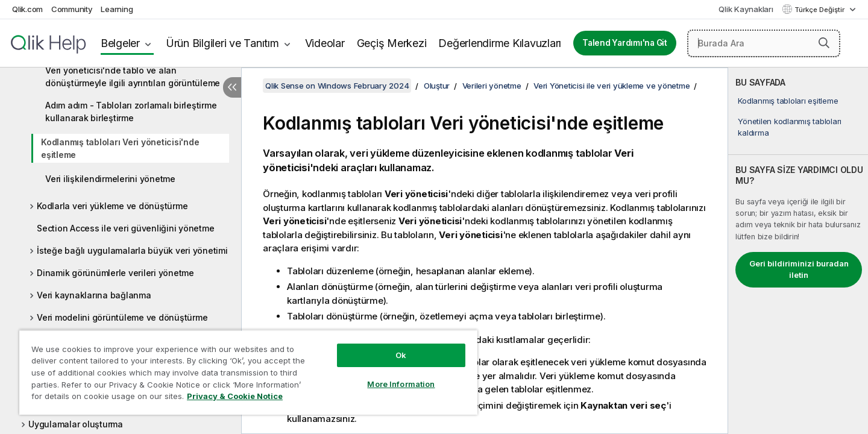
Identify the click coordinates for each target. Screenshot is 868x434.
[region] (248, 372)
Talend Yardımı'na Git (625, 43)
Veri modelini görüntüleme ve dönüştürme (122, 317)
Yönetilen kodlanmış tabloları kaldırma (790, 127)
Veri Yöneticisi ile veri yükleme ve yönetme (612, 86)
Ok (401, 355)
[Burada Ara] (764, 43)
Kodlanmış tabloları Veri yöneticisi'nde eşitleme (120, 148)
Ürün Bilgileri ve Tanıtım (222, 43)
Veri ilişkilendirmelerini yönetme (110, 179)
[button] (824, 43)
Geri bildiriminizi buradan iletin (799, 269)
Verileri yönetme (492, 86)
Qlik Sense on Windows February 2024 (337, 86)
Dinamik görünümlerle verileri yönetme (115, 273)
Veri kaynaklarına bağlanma (94, 295)
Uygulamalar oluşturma (76, 424)
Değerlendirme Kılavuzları (500, 43)
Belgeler (120, 43)
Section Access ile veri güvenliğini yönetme (125, 228)
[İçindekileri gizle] (232, 87)
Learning (117, 9)
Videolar (325, 43)
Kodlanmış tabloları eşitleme (788, 101)
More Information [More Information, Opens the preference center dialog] (401, 384)
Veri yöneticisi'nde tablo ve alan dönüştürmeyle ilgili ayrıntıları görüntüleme (133, 77)
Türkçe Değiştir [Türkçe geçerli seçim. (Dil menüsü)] (820, 10)
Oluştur (437, 86)
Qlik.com (27, 9)
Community (72, 9)
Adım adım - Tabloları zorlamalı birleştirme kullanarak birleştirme (131, 112)
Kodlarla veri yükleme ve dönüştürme (112, 206)
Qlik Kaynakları (746, 9)
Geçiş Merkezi (392, 43)
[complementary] (798, 251)
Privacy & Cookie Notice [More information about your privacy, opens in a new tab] (235, 396)
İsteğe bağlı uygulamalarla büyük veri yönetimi (132, 250)
